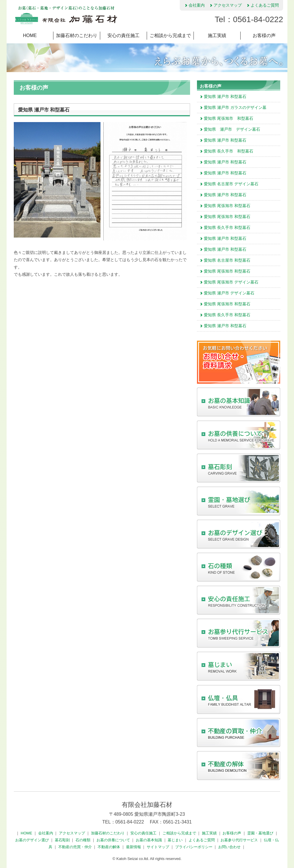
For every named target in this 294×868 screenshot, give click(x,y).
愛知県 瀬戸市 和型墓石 (223, 97)
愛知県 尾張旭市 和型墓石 (226, 118)
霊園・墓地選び (261, 833)
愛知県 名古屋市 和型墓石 (225, 260)
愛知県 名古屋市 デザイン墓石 (229, 184)
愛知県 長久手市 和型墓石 (226, 151)
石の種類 (84, 840)
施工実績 (217, 35)
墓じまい (176, 840)
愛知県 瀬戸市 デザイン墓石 (230, 129)
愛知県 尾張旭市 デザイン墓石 (229, 282)
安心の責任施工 (123, 35)
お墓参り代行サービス (240, 840)
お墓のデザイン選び (33, 840)
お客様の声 (264, 35)
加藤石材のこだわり (77, 35)
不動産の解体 (109, 847)
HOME (30, 35)
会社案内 (194, 5)
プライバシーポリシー (194, 847)
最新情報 (134, 847)
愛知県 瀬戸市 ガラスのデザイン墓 (233, 107)
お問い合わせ (230, 847)
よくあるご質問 (262, 5)
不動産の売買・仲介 (76, 847)
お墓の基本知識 (149, 840)
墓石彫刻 (63, 840)
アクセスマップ (225, 5)
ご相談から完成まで (170, 35)
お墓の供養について (114, 840)
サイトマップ (158, 847)
